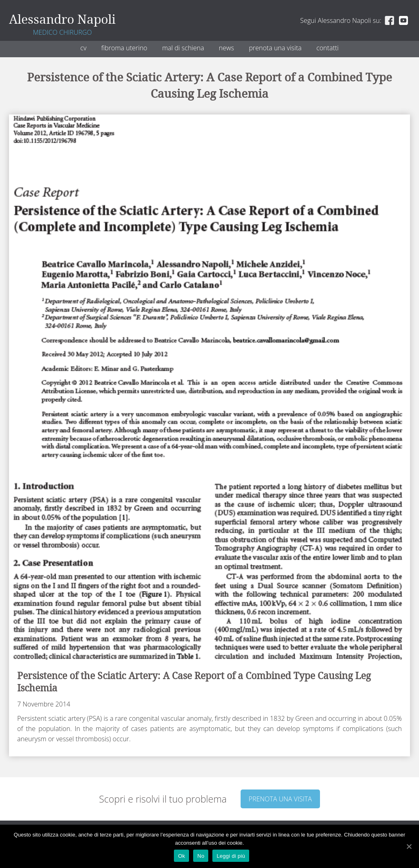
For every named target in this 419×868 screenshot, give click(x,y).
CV (83, 48)
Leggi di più (231, 856)
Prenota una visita (275, 48)
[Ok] (409, 846)
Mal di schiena (183, 48)
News (226, 48)
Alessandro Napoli (62, 20)
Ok (181, 856)
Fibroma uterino (124, 48)
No (201, 856)
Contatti (328, 48)
